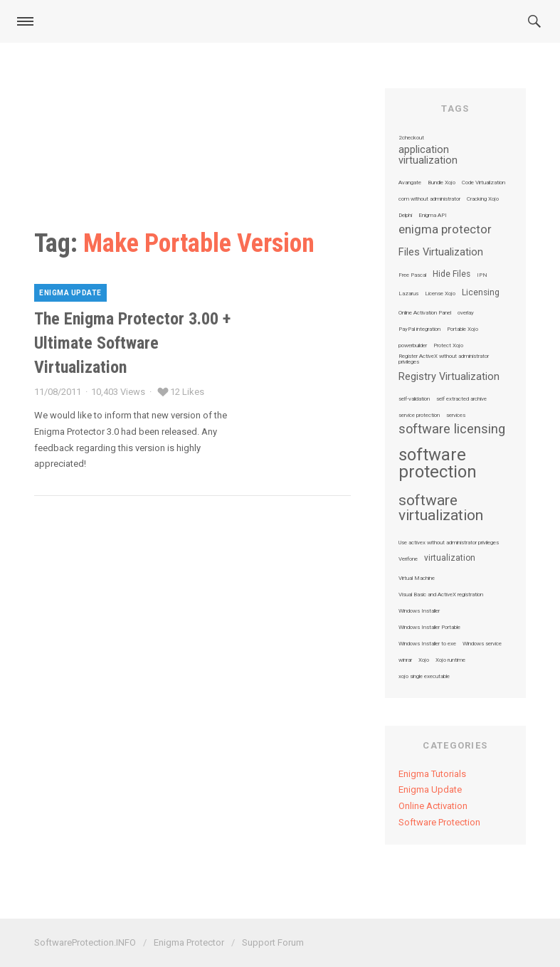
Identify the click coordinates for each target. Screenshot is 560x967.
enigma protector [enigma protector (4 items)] (445, 230)
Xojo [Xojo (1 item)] (424, 660)
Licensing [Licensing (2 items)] (481, 293)
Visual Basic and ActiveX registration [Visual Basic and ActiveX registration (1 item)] (441, 595)
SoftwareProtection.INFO (85, 942)
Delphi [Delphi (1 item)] (405, 216)
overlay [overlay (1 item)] (466, 313)
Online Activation (433, 806)
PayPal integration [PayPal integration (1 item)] (419, 329)
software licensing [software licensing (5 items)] (452, 429)
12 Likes (187, 392)
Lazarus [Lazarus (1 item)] (408, 294)
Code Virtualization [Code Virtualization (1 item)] (484, 183)
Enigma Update (70, 293)
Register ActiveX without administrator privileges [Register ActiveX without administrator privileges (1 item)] (444, 359)
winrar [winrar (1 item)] (405, 660)
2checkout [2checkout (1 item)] (411, 138)
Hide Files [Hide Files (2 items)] (451, 275)
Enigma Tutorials (432, 774)
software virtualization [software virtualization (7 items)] (441, 508)
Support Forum (273, 942)
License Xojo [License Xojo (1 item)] (440, 294)
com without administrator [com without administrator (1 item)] (429, 199)
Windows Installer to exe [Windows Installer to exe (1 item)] (427, 644)
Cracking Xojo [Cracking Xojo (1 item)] (483, 199)
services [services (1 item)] (456, 416)
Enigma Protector (189, 942)
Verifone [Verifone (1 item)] (408, 559)
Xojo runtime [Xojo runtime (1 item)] (450, 660)
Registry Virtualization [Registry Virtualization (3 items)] (449, 377)
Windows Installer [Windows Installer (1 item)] (419, 611)
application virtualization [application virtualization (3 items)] (428, 155)
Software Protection (439, 822)
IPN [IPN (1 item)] (482, 275)
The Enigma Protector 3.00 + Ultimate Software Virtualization (132, 343)
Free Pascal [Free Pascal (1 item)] (412, 275)
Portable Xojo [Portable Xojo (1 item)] (463, 329)
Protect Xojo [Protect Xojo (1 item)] (448, 346)
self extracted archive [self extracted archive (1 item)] (461, 399)
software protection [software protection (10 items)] (438, 463)
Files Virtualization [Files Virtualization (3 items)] (441, 253)
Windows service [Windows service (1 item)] (482, 644)
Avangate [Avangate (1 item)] (410, 183)
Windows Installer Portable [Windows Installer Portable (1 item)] (429, 628)
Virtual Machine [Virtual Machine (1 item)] (417, 578)
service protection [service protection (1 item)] (419, 416)
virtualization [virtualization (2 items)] (450, 559)
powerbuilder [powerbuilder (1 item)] (413, 346)
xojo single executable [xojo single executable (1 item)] (424, 677)
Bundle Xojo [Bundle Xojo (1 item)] (442, 183)
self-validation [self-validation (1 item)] (414, 399)
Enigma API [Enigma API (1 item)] (433, 216)
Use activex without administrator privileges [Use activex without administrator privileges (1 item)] (449, 543)
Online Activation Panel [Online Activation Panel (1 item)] (425, 313)
